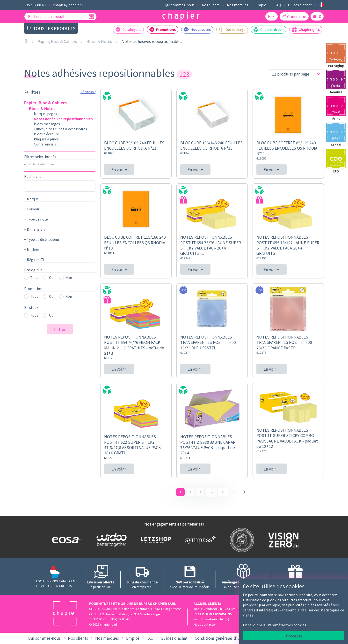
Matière (32, 249)
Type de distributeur (42, 239)
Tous (34, 277)
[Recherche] (92, 16)
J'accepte (294, 636)
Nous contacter (205, 625)
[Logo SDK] (241, 541)
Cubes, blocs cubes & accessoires (60, 129)
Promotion (33, 289)
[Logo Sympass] (199, 540)
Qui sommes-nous (180, 5)
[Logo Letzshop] (155, 540)
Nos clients (211, 5)
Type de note (36, 219)
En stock (31, 307)
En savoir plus (254, 625)
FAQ (278, 5)
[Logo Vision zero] (282, 541)
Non (69, 277)
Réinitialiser (88, 92)
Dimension (34, 229)
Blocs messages (47, 124)
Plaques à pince (46, 139)
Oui (52, 277)
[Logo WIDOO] (110, 541)
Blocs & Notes (99, 41)
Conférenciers (45, 144)
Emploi (261, 5)
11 (223, 492)
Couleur (32, 209)
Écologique (33, 270)
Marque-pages (45, 114)
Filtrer (60, 329)
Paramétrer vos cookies (287, 625)
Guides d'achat (300, 5)
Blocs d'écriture (46, 134)
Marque (31, 199)
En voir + (119, 169)
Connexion (294, 16)
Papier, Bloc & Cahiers (57, 41)
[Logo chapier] (181, 17)
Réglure (34, 260)
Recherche (33, 176)
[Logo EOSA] (66, 541)
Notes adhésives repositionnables (152, 41)
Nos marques (238, 5)
